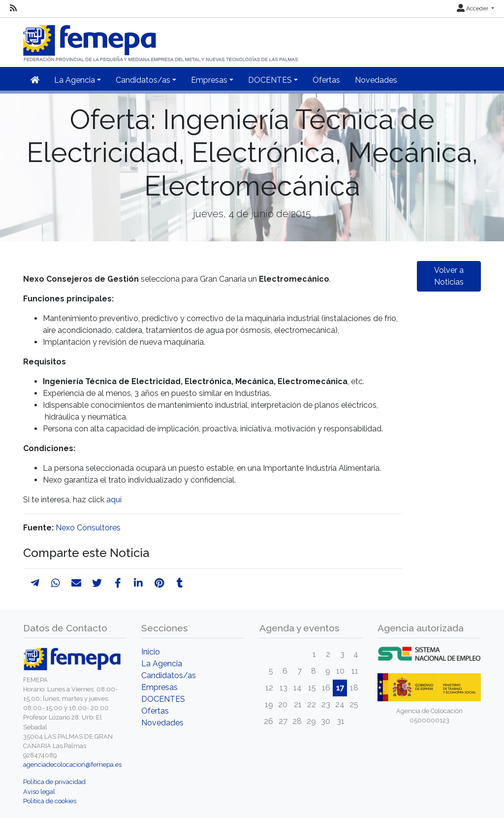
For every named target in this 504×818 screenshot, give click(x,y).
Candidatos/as (169, 675)
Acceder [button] (473, 8)
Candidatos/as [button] (143, 80)
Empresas (159, 687)
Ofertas (326, 80)
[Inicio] (161, 39)
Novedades (376, 80)
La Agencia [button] (75, 80)
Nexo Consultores (88, 528)
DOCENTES (163, 699)
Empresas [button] (209, 80)
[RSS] (13, 8)
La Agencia (162, 664)
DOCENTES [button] (270, 80)
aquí (114, 500)
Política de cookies (50, 801)
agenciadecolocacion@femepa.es (72, 765)
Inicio (151, 652)
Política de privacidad (54, 782)
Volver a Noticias (449, 276)
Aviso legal (39, 792)
